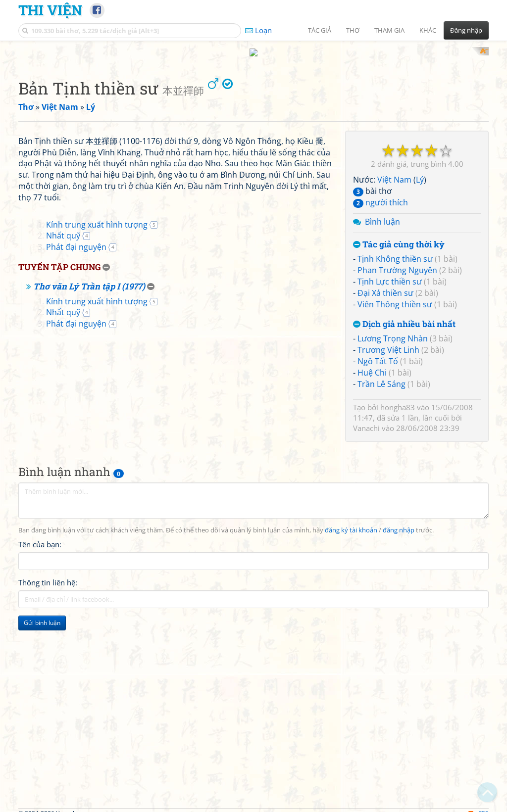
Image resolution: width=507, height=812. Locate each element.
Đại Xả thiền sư (385, 284)
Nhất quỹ (63, 365)
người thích (380, 193)
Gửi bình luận (42, 655)
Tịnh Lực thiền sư (390, 272)
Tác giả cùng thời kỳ (399, 235)
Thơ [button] (353, 30)
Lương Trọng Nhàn (393, 330)
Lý (420, 171)
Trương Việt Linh (388, 341)
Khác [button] (428, 30)
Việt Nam (394, 171)
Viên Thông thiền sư (395, 295)
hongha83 (398, 398)
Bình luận (382, 212)
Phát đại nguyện (76, 377)
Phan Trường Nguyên (397, 261)
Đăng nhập (466, 30)
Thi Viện (50, 10)
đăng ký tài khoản (351, 563)
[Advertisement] (74, 722)
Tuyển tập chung (59, 397)
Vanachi (366, 419)
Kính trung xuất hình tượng (97, 354)
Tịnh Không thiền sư (395, 250)
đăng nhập (399, 563)
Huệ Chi (372, 363)
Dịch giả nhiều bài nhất (404, 315)
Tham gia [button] (389, 30)
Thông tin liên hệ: (48, 615)
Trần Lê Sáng (381, 375)
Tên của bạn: (40, 577)
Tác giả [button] (320, 30)
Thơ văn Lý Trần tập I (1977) (89, 415)
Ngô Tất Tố (378, 352)
